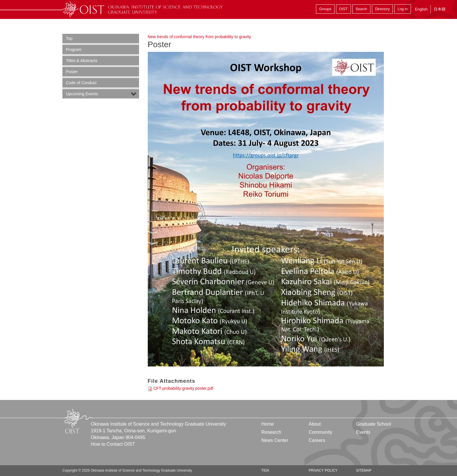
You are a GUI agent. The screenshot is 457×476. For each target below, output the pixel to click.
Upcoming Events (82, 94)
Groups (325, 9)
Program (74, 50)
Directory (382, 9)
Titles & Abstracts (82, 61)
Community (320, 432)
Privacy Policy (323, 470)
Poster (72, 72)
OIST (343, 9)
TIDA (265, 470)
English (421, 9)
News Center (275, 440)
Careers (317, 440)
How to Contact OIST (113, 444)
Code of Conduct (81, 83)
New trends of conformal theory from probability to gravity (200, 37)
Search (361, 9)
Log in (402, 9)
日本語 (440, 9)
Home (268, 424)
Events (363, 432)
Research (271, 432)
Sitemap (364, 470)
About (315, 424)
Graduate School (373, 424)
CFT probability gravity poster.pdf (183, 388)
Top (69, 38)
